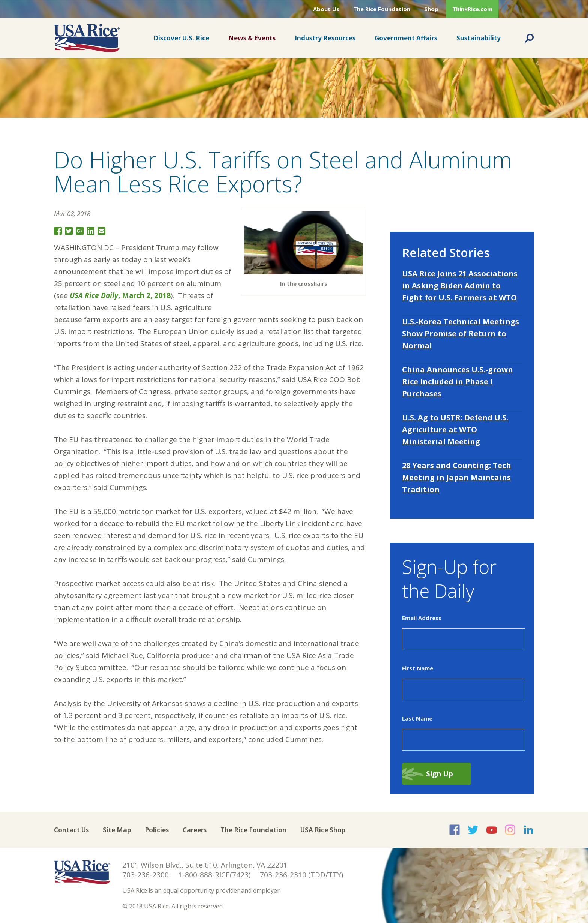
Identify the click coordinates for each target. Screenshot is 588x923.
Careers (195, 830)
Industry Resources (325, 38)
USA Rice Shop (323, 830)
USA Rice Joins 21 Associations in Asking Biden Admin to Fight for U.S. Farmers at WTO (460, 285)
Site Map (117, 830)
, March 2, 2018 (120, 295)
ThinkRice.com (472, 9)
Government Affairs (406, 38)
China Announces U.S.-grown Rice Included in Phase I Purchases (457, 381)
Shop (431, 9)
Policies (157, 830)
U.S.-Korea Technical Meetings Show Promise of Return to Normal (460, 333)
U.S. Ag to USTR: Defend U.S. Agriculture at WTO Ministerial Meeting (455, 429)
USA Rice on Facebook (454, 830)
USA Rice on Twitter (473, 830)
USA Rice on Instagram (510, 830)
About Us (326, 9)
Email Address (422, 618)
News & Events (252, 38)
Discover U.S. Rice (181, 38)
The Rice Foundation (382, 9)
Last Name (417, 718)
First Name (418, 668)
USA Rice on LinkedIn (528, 830)
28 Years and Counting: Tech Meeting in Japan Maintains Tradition (457, 477)
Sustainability (478, 38)
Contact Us (71, 830)
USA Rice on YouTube (492, 830)
